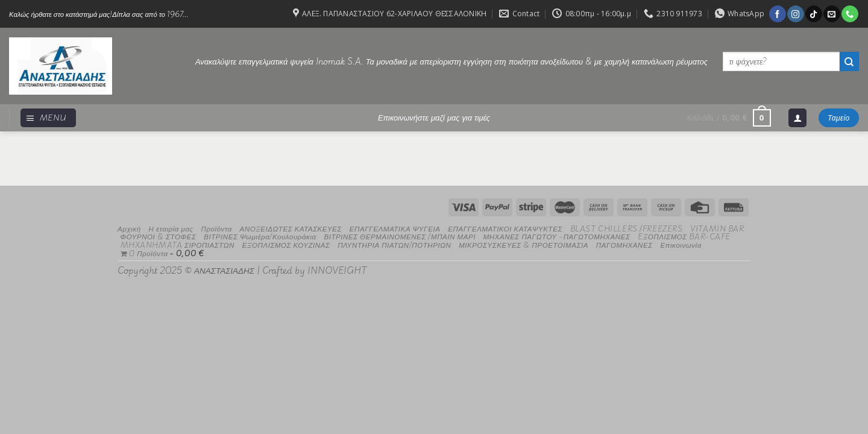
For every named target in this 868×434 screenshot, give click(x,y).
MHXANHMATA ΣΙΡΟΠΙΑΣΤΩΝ (178, 244)
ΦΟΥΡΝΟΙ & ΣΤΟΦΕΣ (159, 236)
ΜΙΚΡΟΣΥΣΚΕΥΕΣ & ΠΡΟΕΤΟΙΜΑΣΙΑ (524, 244)
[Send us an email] (832, 14)
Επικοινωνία (681, 244)
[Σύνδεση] (797, 118)
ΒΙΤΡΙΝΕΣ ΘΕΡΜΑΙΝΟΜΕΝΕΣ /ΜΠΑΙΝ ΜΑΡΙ (400, 236)
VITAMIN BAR (717, 228)
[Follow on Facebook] (777, 14)
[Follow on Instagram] (795, 14)
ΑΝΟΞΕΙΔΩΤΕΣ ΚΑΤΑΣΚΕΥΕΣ (291, 228)
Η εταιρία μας (171, 228)
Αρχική (129, 228)
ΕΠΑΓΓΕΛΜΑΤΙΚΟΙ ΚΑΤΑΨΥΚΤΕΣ (505, 228)
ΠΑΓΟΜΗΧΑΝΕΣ (624, 244)
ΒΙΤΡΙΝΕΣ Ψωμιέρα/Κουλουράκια (260, 236)
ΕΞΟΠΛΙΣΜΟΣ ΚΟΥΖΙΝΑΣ (286, 244)
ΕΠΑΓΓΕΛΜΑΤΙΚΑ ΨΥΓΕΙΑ (395, 228)
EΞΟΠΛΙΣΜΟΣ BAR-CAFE (684, 236)
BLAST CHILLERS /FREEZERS (627, 228)
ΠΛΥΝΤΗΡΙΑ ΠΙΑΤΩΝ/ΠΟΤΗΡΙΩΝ (394, 244)
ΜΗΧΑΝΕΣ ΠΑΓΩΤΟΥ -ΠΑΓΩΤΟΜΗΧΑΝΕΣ (557, 236)
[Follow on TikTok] (813, 14)
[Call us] (850, 14)
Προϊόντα (216, 228)
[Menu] (48, 118)
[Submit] (849, 61)
